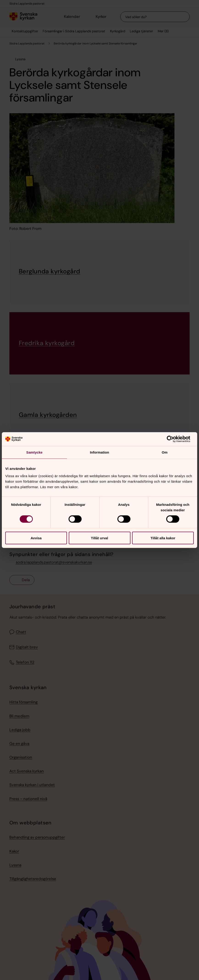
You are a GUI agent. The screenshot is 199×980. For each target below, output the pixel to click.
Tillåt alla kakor (163, 538)
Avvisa (36, 538)
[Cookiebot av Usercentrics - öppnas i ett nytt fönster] (174, 439)
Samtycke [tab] (35, 452)
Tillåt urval (100, 538)
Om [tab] (164, 452)
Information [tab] (99, 452)
